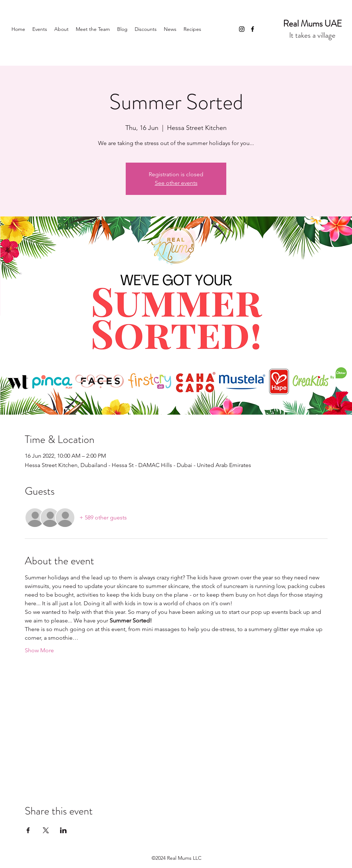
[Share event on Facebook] (28, 830)
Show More (39, 650)
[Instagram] (242, 29)
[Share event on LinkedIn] (63, 830)
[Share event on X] (46, 830)
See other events (176, 183)
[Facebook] (253, 29)
